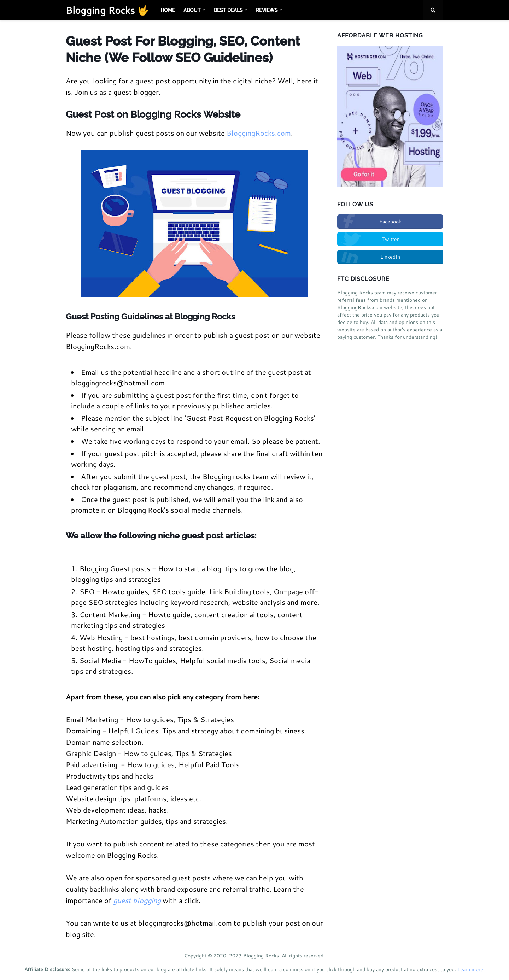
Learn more (470, 969)
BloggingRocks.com (259, 133)
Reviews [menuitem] (267, 10)
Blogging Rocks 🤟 (107, 10)
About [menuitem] (192, 10)
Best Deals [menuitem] (228, 10)
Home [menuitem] (168, 10)
